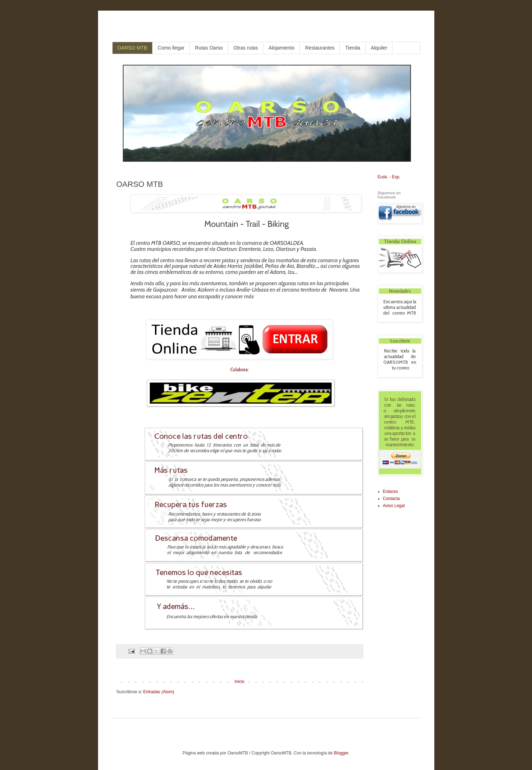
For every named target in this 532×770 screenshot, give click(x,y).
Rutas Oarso (209, 48)
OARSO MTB (132, 48)
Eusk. (383, 177)
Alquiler (379, 48)
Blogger (341, 753)
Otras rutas (246, 48)
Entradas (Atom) (159, 692)
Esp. (396, 177)
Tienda (353, 48)
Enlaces (391, 492)
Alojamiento (282, 48)
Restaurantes (320, 48)
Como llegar (171, 48)
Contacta (391, 499)
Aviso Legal (394, 506)
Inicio (239, 682)
